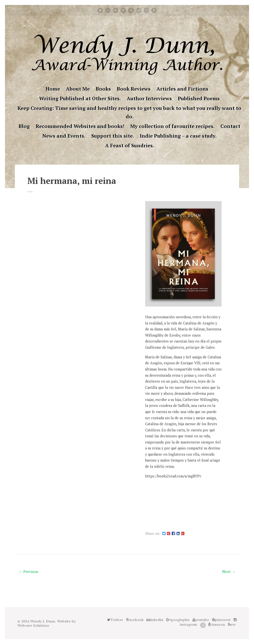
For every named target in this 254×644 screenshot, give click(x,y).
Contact (230, 126)
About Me (78, 89)
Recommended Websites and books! (80, 126)
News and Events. (64, 136)
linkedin (116, 10)
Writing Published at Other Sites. (80, 98)
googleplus (123, 10)
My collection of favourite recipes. (172, 126)
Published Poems (199, 98)
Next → (229, 571)
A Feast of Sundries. (130, 145)
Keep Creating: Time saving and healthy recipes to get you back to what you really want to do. (129, 112)
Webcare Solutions (33, 625)
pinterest (131, 10)
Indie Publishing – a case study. (178, 136)
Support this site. (113, 136)
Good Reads (146, 10)
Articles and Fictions (182, 89)
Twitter (100, 10)
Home (53, 89)
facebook (108, 10)
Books (103, 89)
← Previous (28, 571)
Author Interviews (149, 98)
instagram (139, 10)
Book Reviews (134, 89)
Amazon (154, 10)
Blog (24, 126)
